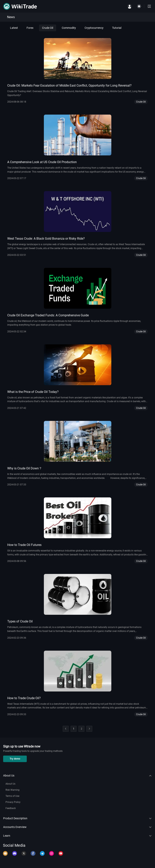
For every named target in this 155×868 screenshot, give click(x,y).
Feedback (11, 808)
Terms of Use (12, 796)
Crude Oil (48, 28)
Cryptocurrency (94, 28)
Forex (30, 28)
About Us (10, 784)
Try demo (15, 759)
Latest (14, 28)
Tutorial (117, 28)
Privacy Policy (13, 802)
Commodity (69, 28)
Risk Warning (12, 790)
